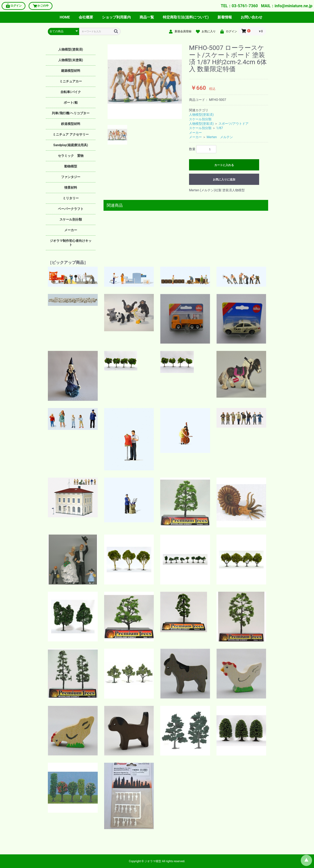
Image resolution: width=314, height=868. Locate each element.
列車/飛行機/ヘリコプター (71, 113)
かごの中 (41, 6)
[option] (145, 82)
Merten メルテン (220, 137)
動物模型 (71, 166)
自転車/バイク (71, 92)
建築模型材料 (71, 71)
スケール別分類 (71, 219)
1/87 (220, 128)
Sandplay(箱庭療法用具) (71, 145)
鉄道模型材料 (71, 124)
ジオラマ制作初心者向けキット (71, 243)
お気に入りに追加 (224, 179)
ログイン (14, 6)
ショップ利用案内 (116, 17)
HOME (65, 17)
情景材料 (71, 188)
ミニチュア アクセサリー (71, 134)
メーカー (71, 230)
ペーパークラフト (71, 209)
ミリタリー (71, 198)
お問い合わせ (252, 17)
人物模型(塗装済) (71, 49)
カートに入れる (224, 165)
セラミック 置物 (71, 156)
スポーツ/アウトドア (234, 124)
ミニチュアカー (71, 81)
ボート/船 (71, 103)
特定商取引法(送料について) (186, 17)
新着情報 (225, 17)
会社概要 (86, 17)
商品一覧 (147, 17)
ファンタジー (71, 177)
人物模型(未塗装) (71, 60)
